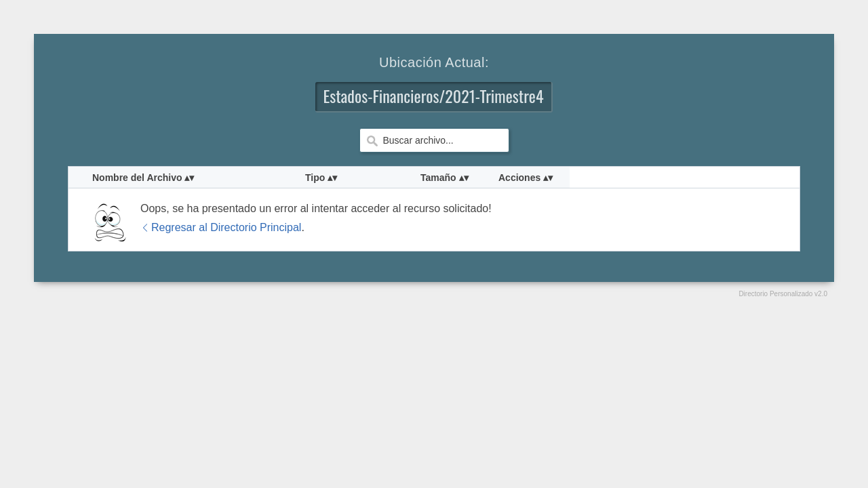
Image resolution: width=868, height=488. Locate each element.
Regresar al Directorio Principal (221, 227)
